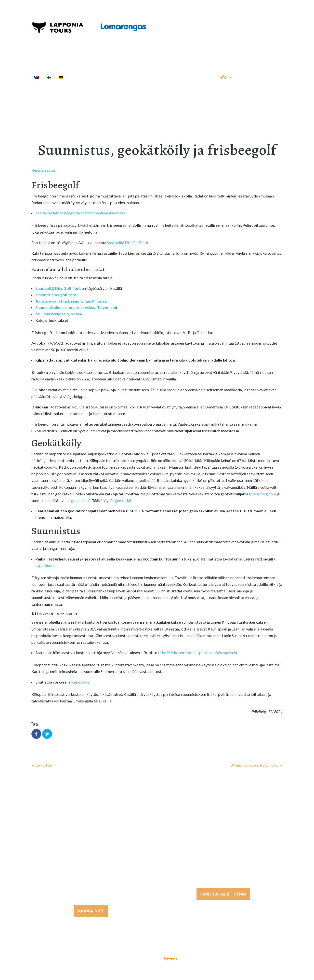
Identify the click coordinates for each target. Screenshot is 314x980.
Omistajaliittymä (223, 894)
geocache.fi (81, 500)
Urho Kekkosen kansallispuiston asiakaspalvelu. (198, 652)
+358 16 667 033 (91, 861)
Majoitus (203, 77)
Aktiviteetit (107, 77)
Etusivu (79, 77)
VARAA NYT (91, 911)
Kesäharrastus (43, 170)
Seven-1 (171, 958)
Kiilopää (99, 301)
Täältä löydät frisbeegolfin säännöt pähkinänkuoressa (80, 213)
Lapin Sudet (45, 565)
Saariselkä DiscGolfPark (128, 243)
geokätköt (124, 500)
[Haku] (241, 77)
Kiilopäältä (80, 682)
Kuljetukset (177, 77)
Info (225, 77)
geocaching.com (262, 494)
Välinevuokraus (143, 77)
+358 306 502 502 (223, 844)
